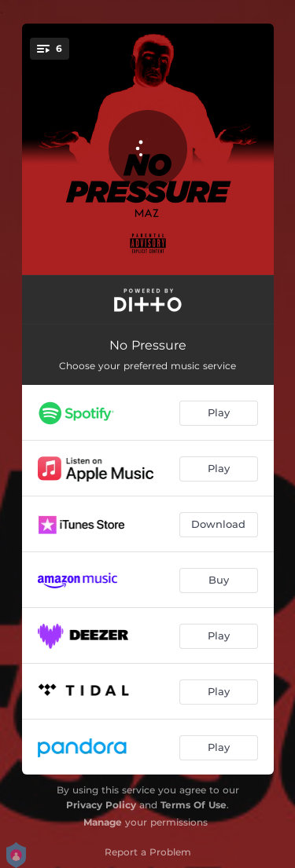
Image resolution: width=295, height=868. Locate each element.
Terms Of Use (194, 805)
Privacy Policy (101, 805)
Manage (103, 822)
